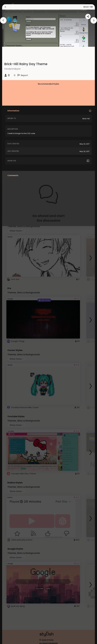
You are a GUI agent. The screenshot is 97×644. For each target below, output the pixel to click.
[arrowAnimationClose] (3, 20)
